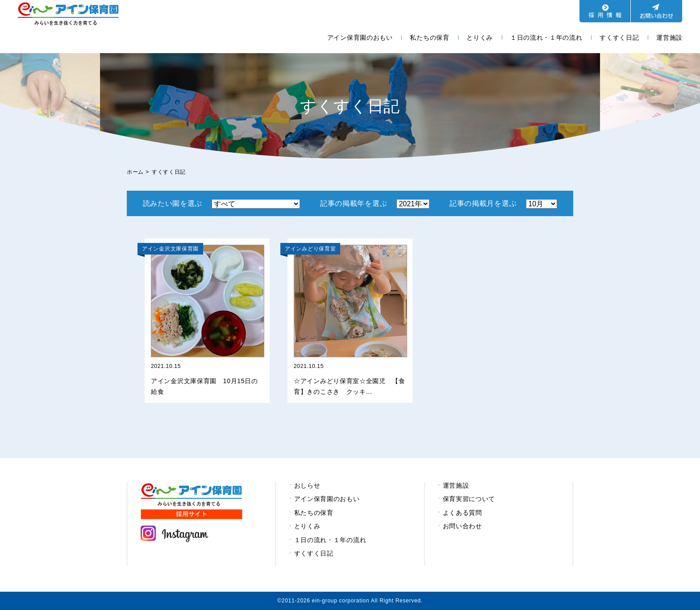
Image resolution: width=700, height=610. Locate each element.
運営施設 (669, 38)
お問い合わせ (462, 526)
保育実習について (469, 499)
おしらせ (307, 485)
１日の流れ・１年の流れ (546, 38)
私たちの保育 (429, 38)
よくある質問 (462, 513)
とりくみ (480, 38)
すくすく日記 (619, 38)
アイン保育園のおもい (360, 38)
